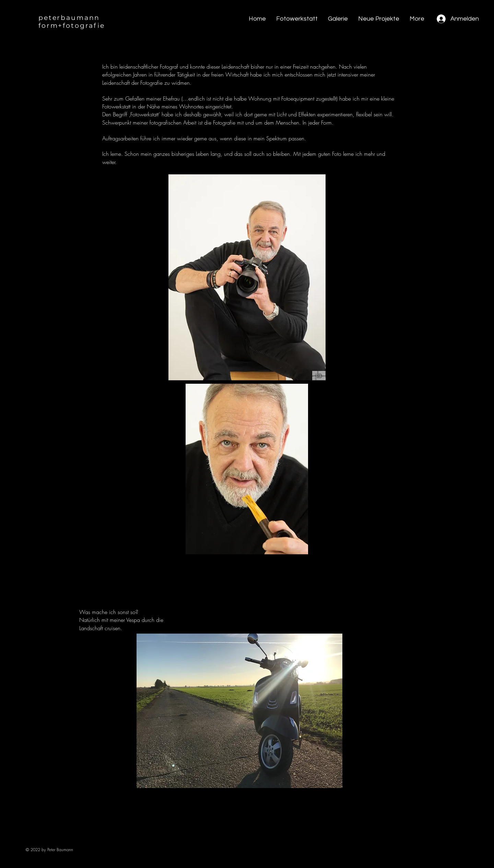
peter (50, 18)
